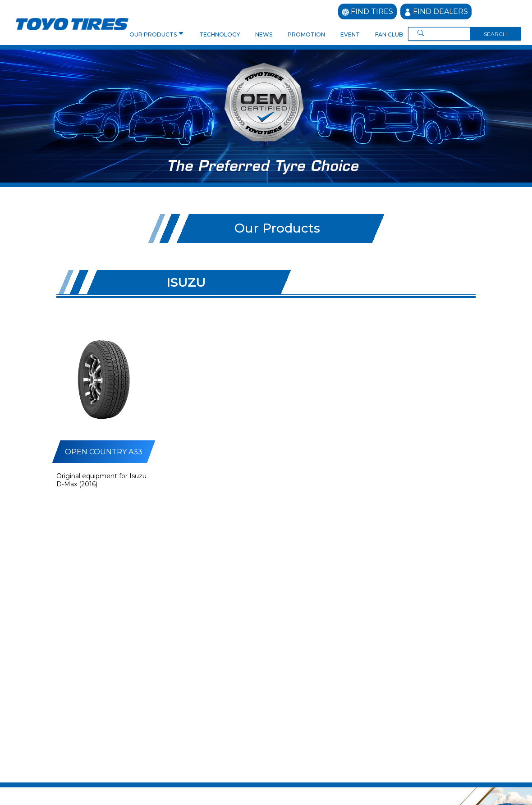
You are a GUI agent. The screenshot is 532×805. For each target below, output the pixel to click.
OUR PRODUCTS (154, 34)
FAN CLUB (389, 34)
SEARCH (495, 34)
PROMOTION (306, 34)
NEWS (264, 34)
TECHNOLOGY (220, 34)
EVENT (350, 34)
